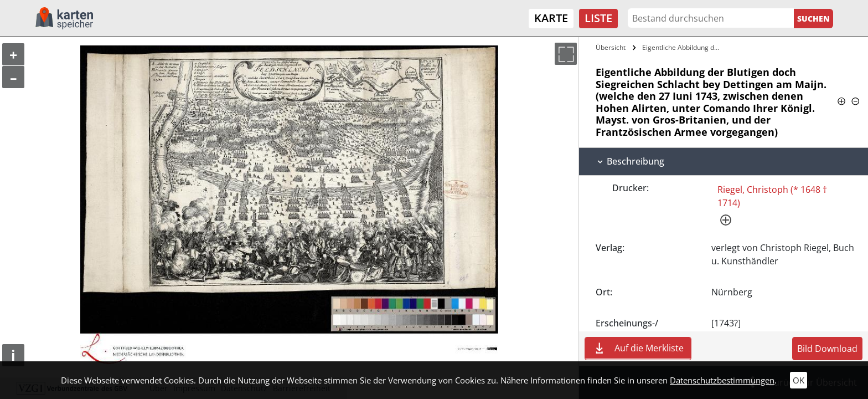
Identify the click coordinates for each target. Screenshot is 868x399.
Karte (551, 18)
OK (799, 380)
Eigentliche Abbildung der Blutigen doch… (684, 47)
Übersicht (611, 47)
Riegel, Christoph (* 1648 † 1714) (772, 196)
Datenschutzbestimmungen (722, 380)
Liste (598, 18)
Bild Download (827, 349)
